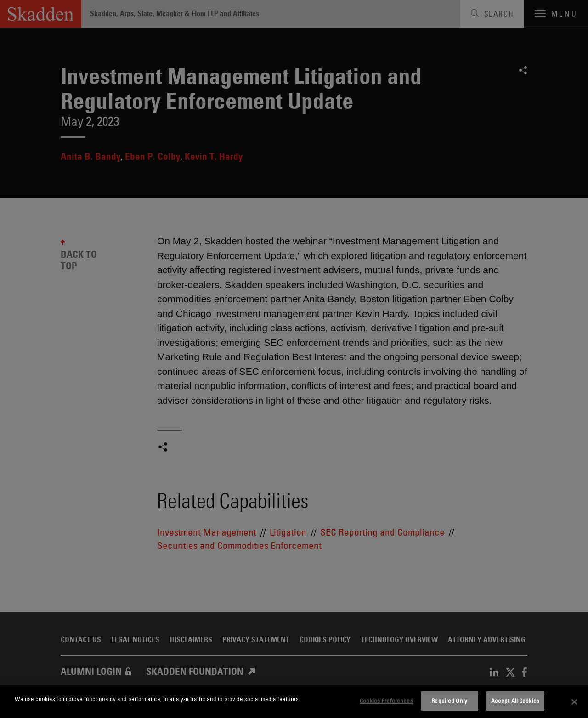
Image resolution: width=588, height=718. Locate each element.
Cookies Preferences (386, 701)
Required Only (449, 701)
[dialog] (294, 702)
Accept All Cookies (515, 701)
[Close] (574, 702)
